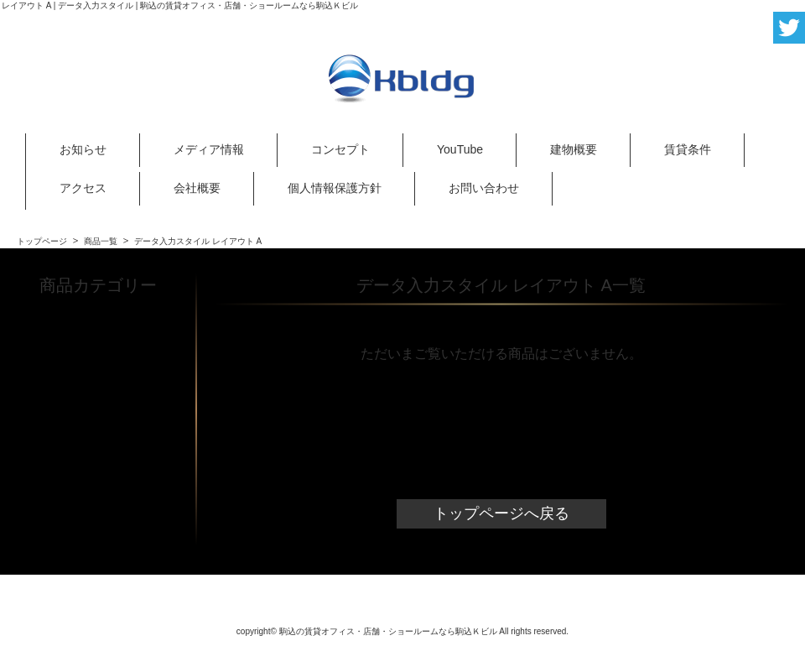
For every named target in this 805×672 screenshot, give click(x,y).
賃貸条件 (688, 149)
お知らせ (83, 149)
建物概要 (574, 149)
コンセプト (340, 149)
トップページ (42, 241)
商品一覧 (101, 241)
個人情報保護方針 (335, 188)
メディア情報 (209, 149)
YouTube (460, 149)
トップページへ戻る (501, 513)
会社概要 (197, 188)
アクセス (83, 188)
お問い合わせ (484, 188)
